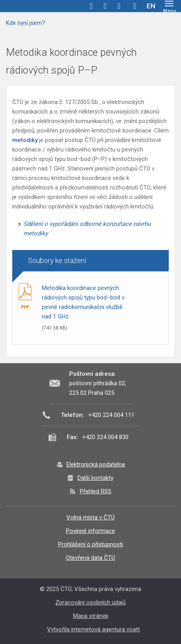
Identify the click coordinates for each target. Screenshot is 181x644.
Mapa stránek (91, 616)
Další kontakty (95, 478)
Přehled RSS (96, 491)
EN (151, 6)
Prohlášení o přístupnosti (90, 544)
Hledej (135, 6)
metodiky (26, 140)
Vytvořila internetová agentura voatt (93, 629)
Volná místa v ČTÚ (90, 517)
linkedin (119, 6)
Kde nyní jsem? (25, 23)
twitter (105, 6)
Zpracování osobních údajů (90, 602)
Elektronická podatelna (96, 464)
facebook (91, 6)
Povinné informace (90, 531)
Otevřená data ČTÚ (90, 558)
